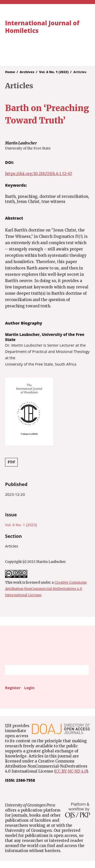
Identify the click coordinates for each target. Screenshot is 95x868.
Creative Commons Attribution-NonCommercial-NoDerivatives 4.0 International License (46, 589)
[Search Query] (41, 670)
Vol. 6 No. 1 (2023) (54, 72)
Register (13, 688)
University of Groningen (48, 645)
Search (82, 670)
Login (29, 688)
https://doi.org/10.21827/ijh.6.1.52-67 (39, 174)
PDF (11, 462)
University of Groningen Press (45, 52)
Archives (27, 72)
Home (10, 72)
